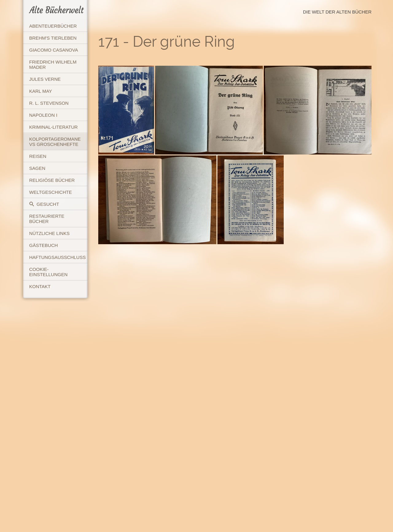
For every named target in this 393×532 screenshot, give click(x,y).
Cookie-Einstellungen (48, 272)
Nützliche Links (49, 233)
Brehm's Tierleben (53, 38)
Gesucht (44, 204)
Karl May (41, 91)
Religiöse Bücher (52, 180)
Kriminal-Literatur (53, 127)
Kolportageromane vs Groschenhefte (55, 142)
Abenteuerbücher (53, 26)
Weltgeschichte (51, 192)
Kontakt (40, 286)
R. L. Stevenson (49, 103)
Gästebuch (43, 245)
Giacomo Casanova (54, 50)
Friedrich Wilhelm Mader (53, 65)
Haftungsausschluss (57, 257)
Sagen (37, 168)
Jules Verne (45, 79)
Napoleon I (43, 115)
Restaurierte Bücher (47, 219)
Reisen (38, 156)
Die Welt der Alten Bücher (337, 12)
